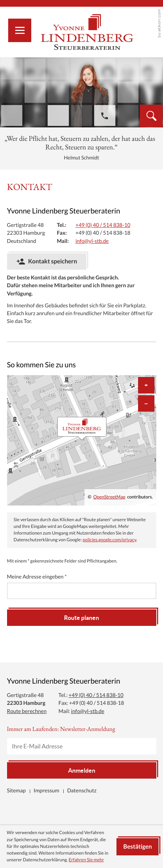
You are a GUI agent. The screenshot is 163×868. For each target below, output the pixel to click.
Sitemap (17, 791)
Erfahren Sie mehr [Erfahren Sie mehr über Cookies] (86, 860)
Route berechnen (27, 711)
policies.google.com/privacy (109, 540)
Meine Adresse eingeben (37, 577)
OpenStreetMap (109, 497)
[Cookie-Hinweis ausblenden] (138, 847)
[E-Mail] (82, 746)
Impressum (46, 791)
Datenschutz (82, 791)
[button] (104, 116)
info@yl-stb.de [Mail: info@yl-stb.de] (92, 241)
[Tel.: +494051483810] (103, 225)
